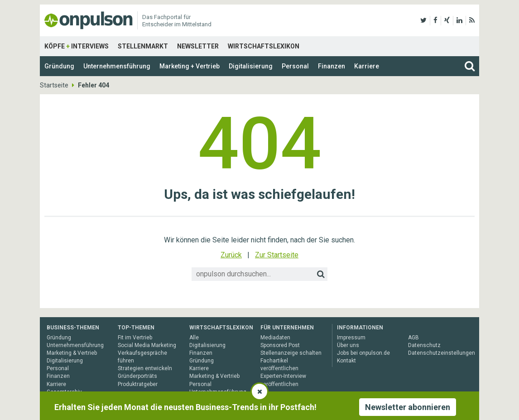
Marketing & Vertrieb (72, 353)
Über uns (348, 345)
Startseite (54, 85)
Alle (194, 338)
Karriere (367, 66)
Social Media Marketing (147, 345)
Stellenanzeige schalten (291, 353)
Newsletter (198, 46)
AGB (413, 338)
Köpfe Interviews (77, 46)
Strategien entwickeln (145, 368)
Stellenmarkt (143, 46)
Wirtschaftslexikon (264, 46)
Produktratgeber (138, 384)
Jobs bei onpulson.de (363, 353)
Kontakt (346, 361)
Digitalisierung (251, 66)
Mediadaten (275, 338)
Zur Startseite (277, 255)
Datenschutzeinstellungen (442, 353)
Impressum (351, 338)
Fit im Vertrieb (135, 338)
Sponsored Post (280, 345)
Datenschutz (424, 345)
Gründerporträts (137, 376)
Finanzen (332, 66)
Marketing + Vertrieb (190, 66)
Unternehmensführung (117, 66)
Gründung (59, 66)
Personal (295, 66)
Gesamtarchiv (64, 392)
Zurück (231, 255)
